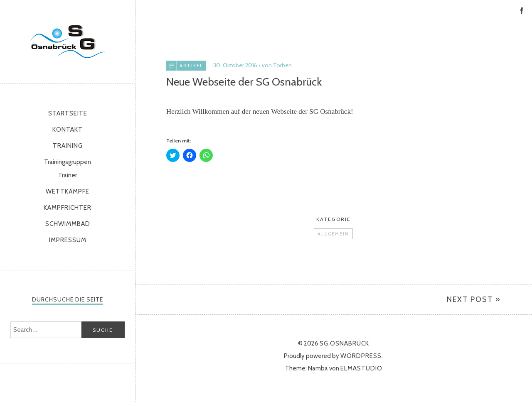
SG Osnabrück (68, 42)
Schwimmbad (68, 224)
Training (68, 146)
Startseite (68, 113)
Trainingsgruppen (68, 162)
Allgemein (333, 234)
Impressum (68, 240)
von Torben (277, 65)
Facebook (522, 10)
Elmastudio (361, 368)
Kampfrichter (68, 208)
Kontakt (68, 130)
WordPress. (362, 356)
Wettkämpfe (68, 191)
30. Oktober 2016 (235, 65)
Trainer (68, 175)
